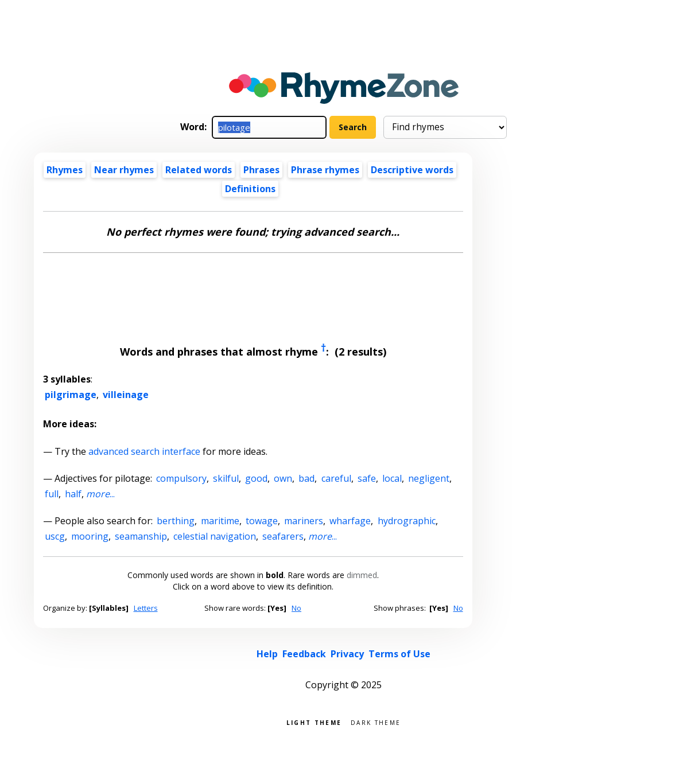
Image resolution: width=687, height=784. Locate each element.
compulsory (181, 478)
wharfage (350, 521)
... (100, 494)
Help (267, 654)
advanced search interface (144, 451)
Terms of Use (399, 654)
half (73, 494)
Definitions (250, 189)
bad (306, 478)
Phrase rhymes (325, 170)
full (52, 494)
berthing (176, 521)
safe (367, 478)
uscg (55, 536)
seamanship (141, 536)
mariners (304, 521)
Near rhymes (124, 170)
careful (336, 478)
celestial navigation (215, 536)
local (392, 478)
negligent (429, 478)
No (296, 608)
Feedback (304, 654)
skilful (226, 478)
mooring (90, 536)
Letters (146, 608)
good (256, 478)
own (283, 478)
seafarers (283, 536)
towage (262, 521)
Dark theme (376, 722)
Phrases (261, 170)
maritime (220, 521)
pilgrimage (71, 395)
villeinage (126, 395)
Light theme (314, 722)
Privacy (347, 654)
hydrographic (407, 521)
